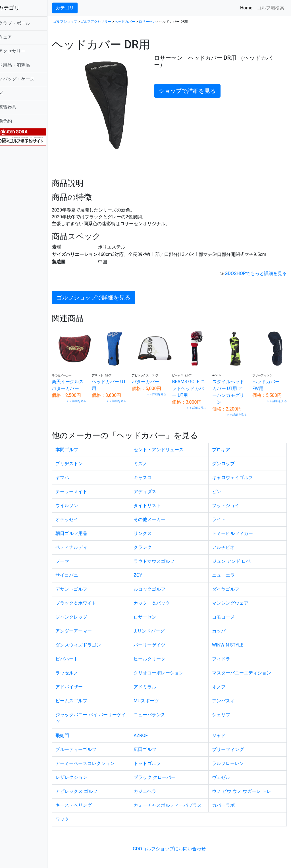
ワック (83, 821)
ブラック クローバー (169, 772)
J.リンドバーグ (163, 626)
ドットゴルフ (161, 758)
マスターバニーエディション (248, 667)
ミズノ (155, 458)
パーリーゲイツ (164, 640)
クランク (157, 542)
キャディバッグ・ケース (31, 79)
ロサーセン (168, 22)
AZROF (155, 730)
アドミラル (159, 681)
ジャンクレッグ (92, 612)
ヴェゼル (228, 772)
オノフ (226, 681)
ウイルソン (88, 500)
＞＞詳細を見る (94, 402)
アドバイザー (90, 681)
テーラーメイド (92, 486)
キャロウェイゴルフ (239, 472)
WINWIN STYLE (234, 640)
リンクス (157, 528)
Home (247, 8)
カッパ (226, 626)
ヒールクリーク (164, 653)
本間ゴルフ (88, 444)
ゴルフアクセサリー (26, 51)
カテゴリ (86, 8)
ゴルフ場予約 (19, 121)
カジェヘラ (159, 786)
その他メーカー (164, 514)
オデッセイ (88, 514)
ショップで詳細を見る (199, 91)
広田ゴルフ (159, 744)
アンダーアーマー (95, 626)
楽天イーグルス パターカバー (87, 383)
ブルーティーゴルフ (97, 744)
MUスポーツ (160, 695)
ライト (226, 514)
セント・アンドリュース (173, 444)
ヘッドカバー (146, 22)
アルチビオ (230, 542)
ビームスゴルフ (92, 695)
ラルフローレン (235, 758)
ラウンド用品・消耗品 (28, 65)
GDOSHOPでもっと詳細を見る (256, 272)
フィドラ (228, 653)
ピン (223, 486)
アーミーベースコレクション (106, 758)
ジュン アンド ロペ (238, 556)
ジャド (226, 730)
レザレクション (92, 772)
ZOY (152, 570)
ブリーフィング (235, 744)
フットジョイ (232, 500)
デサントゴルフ (92, 584)
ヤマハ (83, 472)
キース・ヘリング (95, 800)
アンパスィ (230, 695)
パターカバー (160, 376)
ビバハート (88, 653)
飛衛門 (83, 730)
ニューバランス (164, 709)
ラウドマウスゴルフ (168, 556)
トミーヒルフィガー (239, 528)
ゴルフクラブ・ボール (28, 23)
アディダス (159, 486)
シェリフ (228, 709)
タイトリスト (161, 500)
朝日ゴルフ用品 (92, 528)
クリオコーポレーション (173, 667)
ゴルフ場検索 (271, 8)
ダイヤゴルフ (232, 584)
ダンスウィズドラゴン (99, 640)
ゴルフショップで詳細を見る (115, 296)
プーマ (83, 556)
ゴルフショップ (86, 22)
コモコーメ (230, 612)
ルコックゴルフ (164, 584)
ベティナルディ (92, 542)
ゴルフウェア (19, 37)
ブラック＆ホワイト (97, 598)
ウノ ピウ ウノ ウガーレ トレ (248, 786)
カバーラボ (230, 800)
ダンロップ (230, 458)
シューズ (15, 93)
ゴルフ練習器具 (22, 107)
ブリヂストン (90, 458)
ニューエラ (230, 570)
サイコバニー (90, 570)
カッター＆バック (166, 598)
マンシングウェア (237, 598)
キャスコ (157, 472)
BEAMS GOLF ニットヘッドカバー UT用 (196, 383)
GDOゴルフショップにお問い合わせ (180, 850)
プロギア (228, 444)
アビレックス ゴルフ (97, 786)
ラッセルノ (88, 667)
